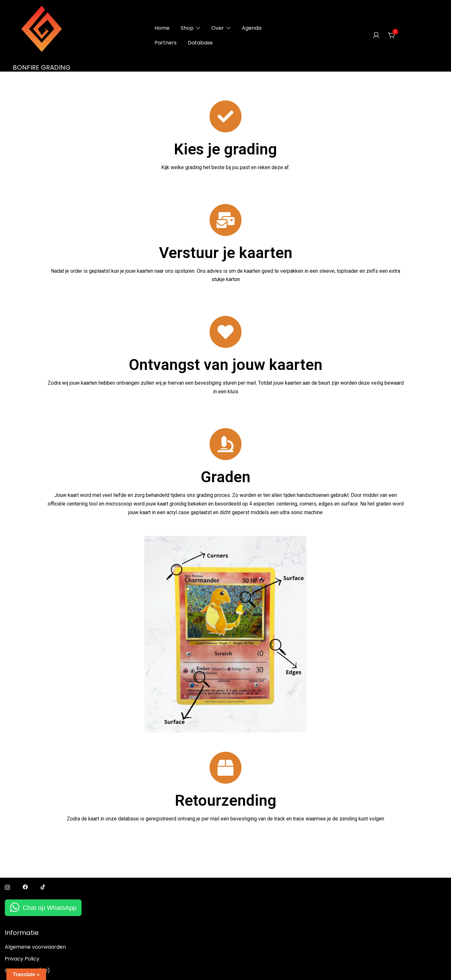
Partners (166, 43)
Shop (187, 28)
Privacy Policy (22, 959)
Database (200, 43)
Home (162, 28)
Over (218, 28)
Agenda (252, 28)
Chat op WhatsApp (50, 908)
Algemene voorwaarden (35, 947)
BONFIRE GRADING (42, 67)
